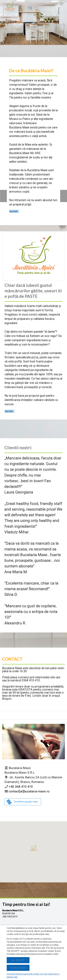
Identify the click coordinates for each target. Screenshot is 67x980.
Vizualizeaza (18, 968)
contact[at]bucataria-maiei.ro (27, 791)
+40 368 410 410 (19, 787)
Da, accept (18, 960)
